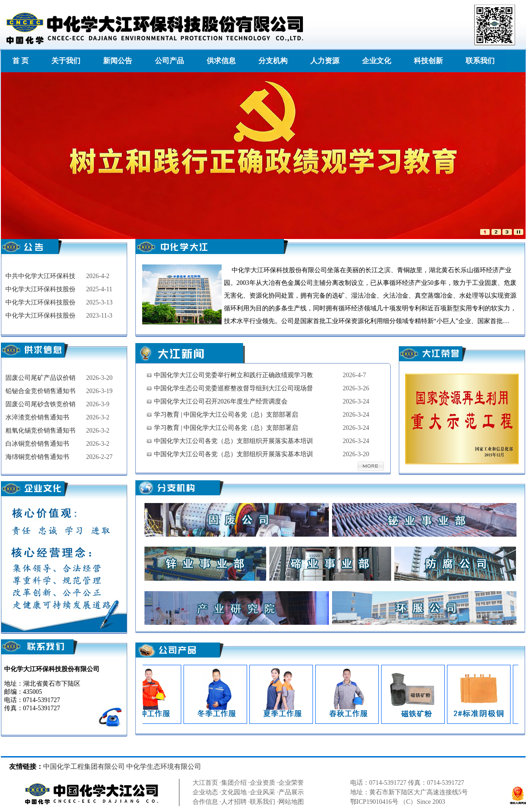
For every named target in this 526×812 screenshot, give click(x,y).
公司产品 (169, 61)
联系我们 (480, 61)
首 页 (20, 61)
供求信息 (221, 61)
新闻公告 (118, 61)
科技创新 (428, 61)
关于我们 (66, 61)
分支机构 (273, 61)
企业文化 (377, 61)
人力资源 (325, 61)
